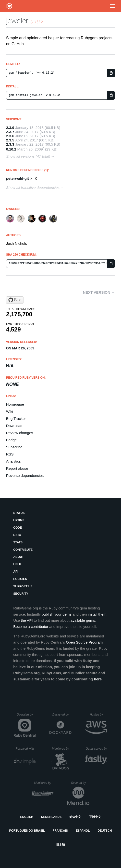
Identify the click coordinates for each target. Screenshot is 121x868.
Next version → (99, 292)
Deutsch (105, 831)
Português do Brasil (27, 831)
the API (27, 620)
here (98, 679)
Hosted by (98, 715)
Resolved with (25, 749)
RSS (10, 454)
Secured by (80, 783)
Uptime (19, 520)
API (16, 572)
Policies (20, 579)
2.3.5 (10, 140)
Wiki (10, 411)
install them (97, 614)
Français (60, 831)
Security (21, 594)
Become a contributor (31, 627)
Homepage (15, 404)
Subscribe (14, 447)
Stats (18, 542)
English (27, 817)
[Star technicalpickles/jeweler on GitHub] (15, 300)
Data (17, 535)
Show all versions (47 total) (28, 156)
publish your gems (57, 614)
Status (19, 513)
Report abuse (17, 468)
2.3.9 (10, 128)
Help (17, 564)
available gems (83, 620)
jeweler (17, 21)
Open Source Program (84, 642)
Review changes (20, 433)
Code (18, 528)
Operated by (26, 716)
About (18, 557)
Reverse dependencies (25, 475)
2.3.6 (10, 136)
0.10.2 (11, 149)
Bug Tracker (16, 419)
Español (83, 831)
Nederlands (51, 817)
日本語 (60, 845)
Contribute (23, 550)
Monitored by (62, 749)
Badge (11, 440)
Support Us (23, 586)
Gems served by (96, 749)
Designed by (62, 715)
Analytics (13, 461)
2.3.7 (10, 132)
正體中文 (95, 817)
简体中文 (75, 817)
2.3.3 (10, 144)
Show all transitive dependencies (33, 187)
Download (14, 426)
